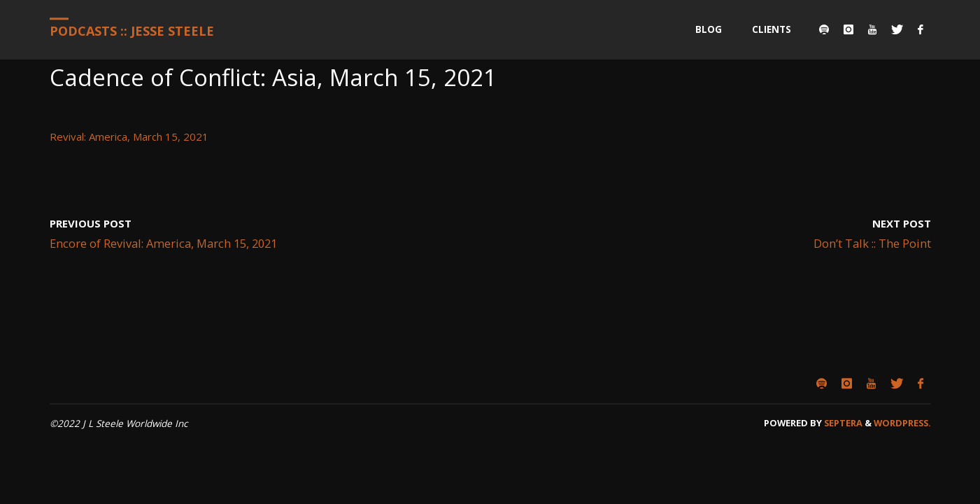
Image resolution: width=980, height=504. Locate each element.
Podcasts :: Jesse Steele (132, 31)
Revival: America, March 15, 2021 (129, 136)
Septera (842, 423)
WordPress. (902, 423)
